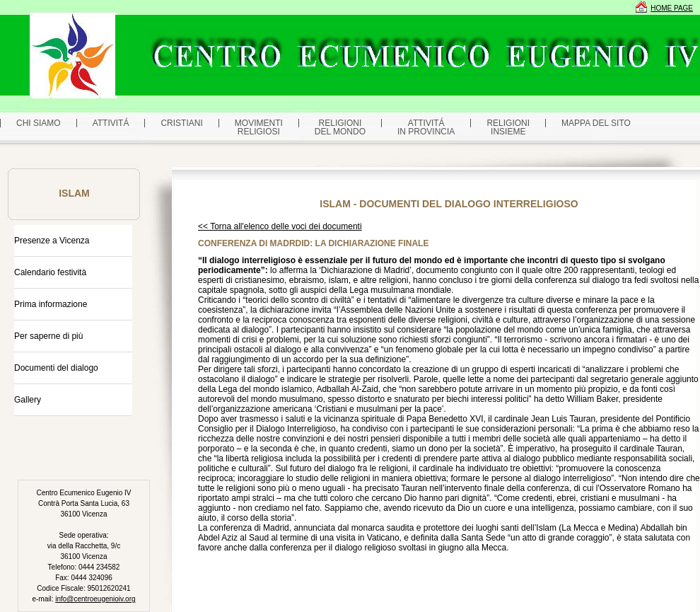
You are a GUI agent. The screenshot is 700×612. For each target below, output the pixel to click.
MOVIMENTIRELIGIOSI (259, 127)
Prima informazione (51, 304)
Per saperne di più (48, 336)
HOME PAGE (672, 8)
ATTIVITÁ (111, 123)
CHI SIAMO (39, 123)
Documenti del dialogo (56, 368)
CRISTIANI (181, 123)
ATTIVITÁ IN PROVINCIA (426, 127)
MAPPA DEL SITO (596, 123)
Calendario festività (50, 272)
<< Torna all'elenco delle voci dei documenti (280, 226)
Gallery (28, 400)
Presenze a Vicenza (52, 241)
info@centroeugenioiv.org (95, 599)
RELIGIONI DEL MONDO (340, 127)
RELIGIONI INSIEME (508, 127)
